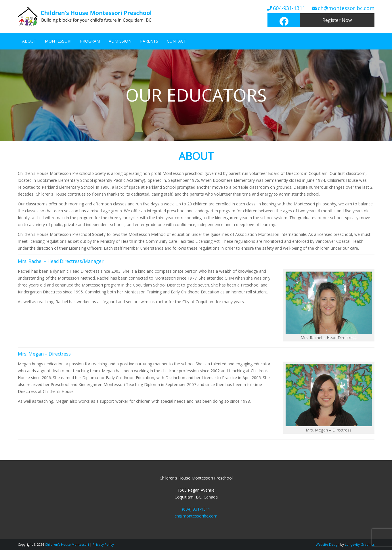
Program (90, 41)
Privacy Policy (103, 544)
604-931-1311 (289, 8)
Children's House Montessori (67, 544)
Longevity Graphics (360, 544)
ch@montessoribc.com (346, 8)
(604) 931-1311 (196, 509)
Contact (176, 41)
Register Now (337, 20)
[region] (196, 95)
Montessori (58, 41)
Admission (120, 41)
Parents (149, 41)
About (29, 41)
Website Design (328, 544)
